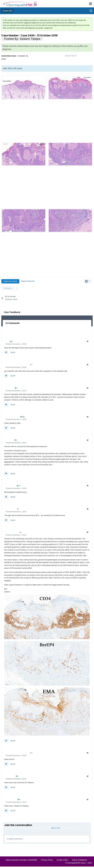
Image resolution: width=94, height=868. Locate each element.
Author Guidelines (79, 860)
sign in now (56, 828)
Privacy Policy (47, 860)
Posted (16, 344)
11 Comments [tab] (13, 323)
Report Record (28, 281)
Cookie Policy (62, 860)
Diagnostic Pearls (10, 281)
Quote (13, 352)
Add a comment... (15, 839)
